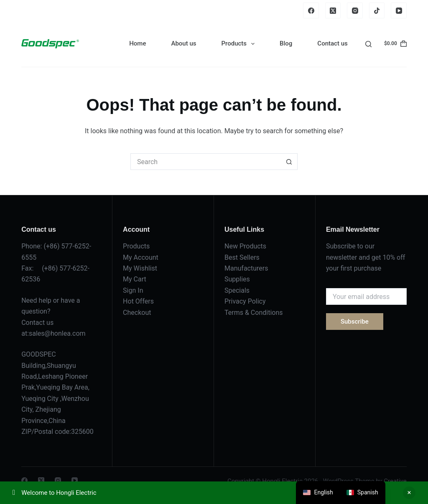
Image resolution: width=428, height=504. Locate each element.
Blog (286, 43)
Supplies (237, 279)
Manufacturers (246, 268)
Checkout (137, 313)
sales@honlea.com (57, 333)
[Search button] (289, 162)
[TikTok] (377, 10)
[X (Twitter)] (333, 10)
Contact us (332, 43)
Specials (237, 290)
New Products (245, 246)
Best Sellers (242, 257)
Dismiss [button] (409, 493)
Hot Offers (138, 301)
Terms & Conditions (254, 313)
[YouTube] (399, 10)
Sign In (133, 290)
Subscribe (355, 322)
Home (138, 43)
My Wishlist (140, 268)
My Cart (135, 279)
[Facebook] (311, 10)
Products (239, 44)
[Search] (368, 44)
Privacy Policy (245, 301)
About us (183, 43)
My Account (141, 257)
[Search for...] (206, 162)
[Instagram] (355, 10)
